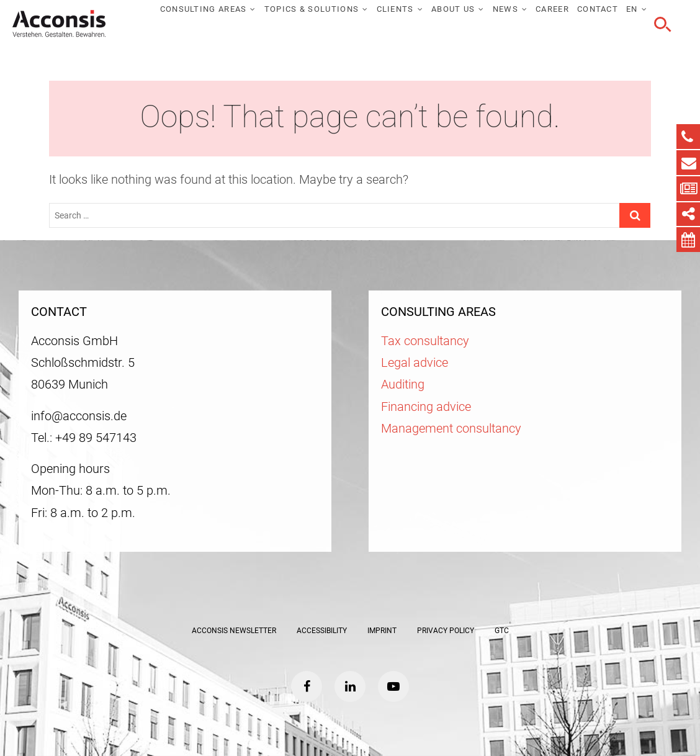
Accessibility (322, 631)
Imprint (382, 631)
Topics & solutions (312, 9)
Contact (598, 9)
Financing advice (426, 407)
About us (453, 9)
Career (552, 9)
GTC (502, 631)
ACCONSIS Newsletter (234, 631)
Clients (395, 9)
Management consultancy (451, 429)
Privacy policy (446, 631)
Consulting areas (204, 9)
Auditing (403, 385)
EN (632, 9)
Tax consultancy (425, 341)
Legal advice (415, 363)
